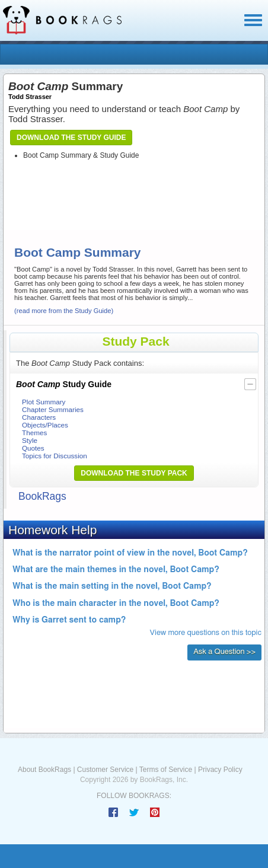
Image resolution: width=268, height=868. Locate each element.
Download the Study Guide (71, 138)
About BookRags (44, 770)
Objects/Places (45, 425)
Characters (39, 417)
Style (30, 440)
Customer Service (105, 770)
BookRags (42, 496)
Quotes (33, 448)
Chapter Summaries (53, 409)
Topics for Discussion (55, 456)
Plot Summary (44, 402)
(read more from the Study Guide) (64, 311)
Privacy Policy (220, 770)
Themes (34, 433)
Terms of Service (166, 770)
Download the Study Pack (134, 473)
